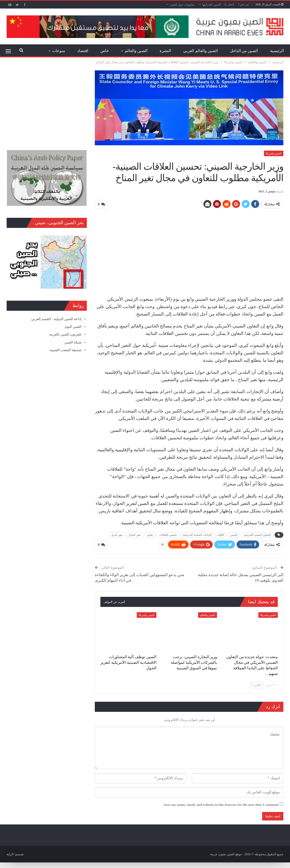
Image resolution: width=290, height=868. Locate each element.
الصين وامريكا (274, 153)
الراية (10, 854)
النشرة (165, 51)
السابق (271, 684)
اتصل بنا (229, 4)
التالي (256, 684)
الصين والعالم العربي (201, 51)
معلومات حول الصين (182, 5)
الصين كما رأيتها (212, 5)
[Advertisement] (189, 250)
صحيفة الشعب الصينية (66, 350)
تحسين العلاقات (168, 535)
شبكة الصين (73, 342)
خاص (105, 51)
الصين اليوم (73, 327)
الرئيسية (277, 51)
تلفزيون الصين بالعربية (65, 334)
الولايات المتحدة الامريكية (197, 535)
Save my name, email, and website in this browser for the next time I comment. (221, 804)
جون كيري (117, 535)
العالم (221, 535)
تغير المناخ (135, 535)
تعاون (150, 535)
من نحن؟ (243, 4)
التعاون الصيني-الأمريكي (257, 535)
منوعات (59, 51)
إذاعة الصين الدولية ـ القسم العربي (56, 319)
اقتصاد (83, 51)
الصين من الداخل (244, 51)
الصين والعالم (136, 51)
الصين (234, 535)
